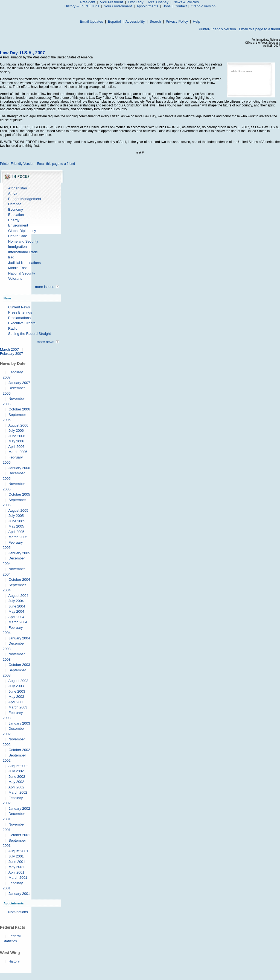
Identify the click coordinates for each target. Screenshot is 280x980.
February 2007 (12, 354)
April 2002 (16, 787)
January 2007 (19, 383)
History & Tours (77, 6)
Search (155, 21)
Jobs (167, 6)
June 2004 (17, 606)
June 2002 (17, 777)
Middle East (17, 268)
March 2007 (9, 349)
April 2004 (16, 617)
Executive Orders (22, 323)
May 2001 (16, 867)
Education (16, 215)
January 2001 (19, 894)
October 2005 (19, 494)
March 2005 (18, 537)
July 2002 (16, 771)
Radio (13, 328)
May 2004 (16, 611)
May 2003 (16, 697)
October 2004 (19, 580)
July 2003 (16, 686)
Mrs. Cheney (158, 2)
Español (114, 21)
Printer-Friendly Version (217, 29)
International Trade (23, 252)
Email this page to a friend (259, 29)
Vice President (112, 2)
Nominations (18, 912)
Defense (15, 204)
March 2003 (18, 707)
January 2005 (19, 553)
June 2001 (17, 862)
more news (45, 342)
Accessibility (135, 21)
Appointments (147, 6)
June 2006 (17, 436)
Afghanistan (18, 188)
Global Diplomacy (22, 231)
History (14, 961)
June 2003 (17, 691)
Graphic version (203, 6)
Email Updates (91, 21)
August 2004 (18, 596)
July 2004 (16, 601)
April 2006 (16, 447)
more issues (45, 287)
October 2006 (19, 409)
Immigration (17, 247)
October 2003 (19, 665)
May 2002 (16, 782)
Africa (13, 193)
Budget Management (25, 199)
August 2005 (18, 510)
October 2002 (19, 750)
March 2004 (18, 622)
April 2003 (16, 702)
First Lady (135, 2)
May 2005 (16, 526)
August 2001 (18, 851)
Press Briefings (20, 312)
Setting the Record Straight (30, 334)
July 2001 (16, 856)
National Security (22, 273)
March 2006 (18, 452)
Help (196, 21)
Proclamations (19, 318)
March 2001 (18, 878)
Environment (18, 225)
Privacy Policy (177, 21)
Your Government (118, 6)
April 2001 (16, 872)
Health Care (18, 236)
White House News (241, 71)
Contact (181, 6)
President (88, 2)
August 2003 (18, 681)
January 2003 (19, 723)
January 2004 (19, 638)
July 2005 (16, 516)
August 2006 (18, 425)
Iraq (11, 257)
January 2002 (19, 808)
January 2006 (19, 468)
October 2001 (19, 835)
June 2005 (17, 521)
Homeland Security (23, 241)
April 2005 (16, 532)
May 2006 (16, 441)
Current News (19, 307)
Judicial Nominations (24, 263)
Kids (96, 6)
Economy (16, 209)
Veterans (15, 278)
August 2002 (18, 766)
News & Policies (186, 2)
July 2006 (16, 431)
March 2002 (18, 792)
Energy (14, 220)
